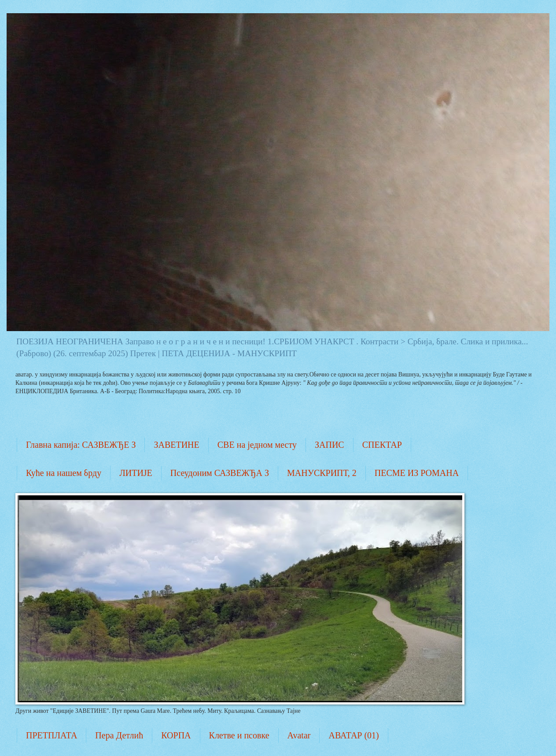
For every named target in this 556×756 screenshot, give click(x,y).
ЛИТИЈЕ (136, 473)
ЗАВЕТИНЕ (176, 445)
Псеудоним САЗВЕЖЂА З (220, 473)
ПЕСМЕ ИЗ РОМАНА (417, 473)
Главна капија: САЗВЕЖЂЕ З (81, 445)
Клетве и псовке (239, 735)
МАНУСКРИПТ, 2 (322, 473)
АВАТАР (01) (353, 735)
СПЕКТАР (382, 445)
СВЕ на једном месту (257, 445)
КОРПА (176, 735)
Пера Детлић (119, 735)
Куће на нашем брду (64, 473)
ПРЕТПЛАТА (52, 735)
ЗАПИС (330, 445)
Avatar (299, 735)
